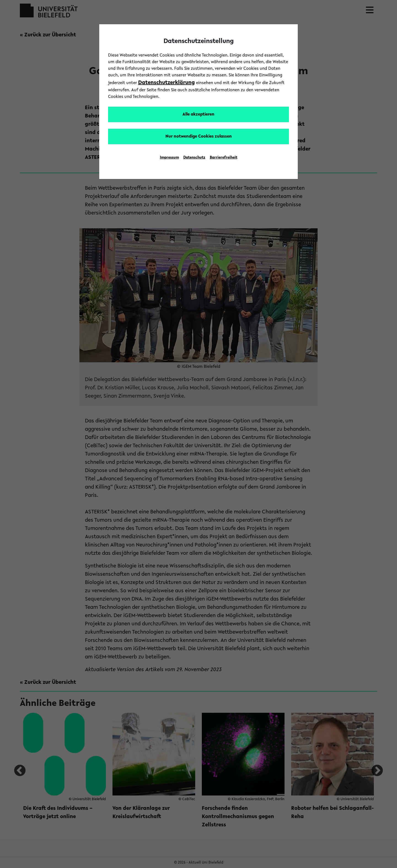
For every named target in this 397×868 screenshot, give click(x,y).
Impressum (169, 158)
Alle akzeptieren (198, 114)
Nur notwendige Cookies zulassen (199, 136)
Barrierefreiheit (224, 158)
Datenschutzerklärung (167, 83)
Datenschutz (194, 158)
